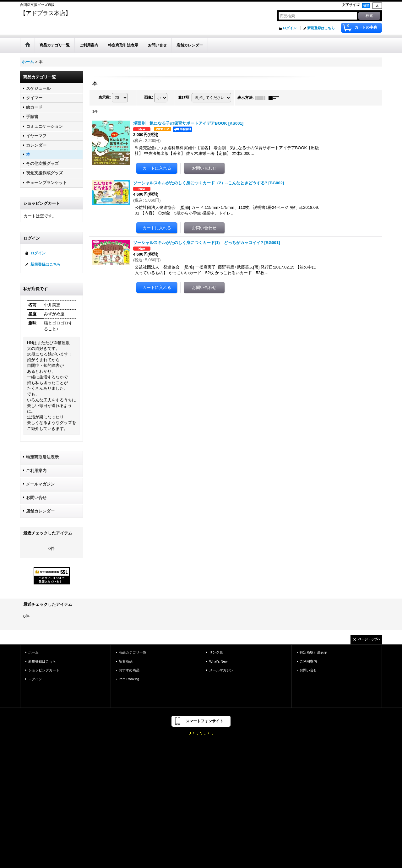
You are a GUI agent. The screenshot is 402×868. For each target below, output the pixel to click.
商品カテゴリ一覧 (133, 652)
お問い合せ (36, 498)
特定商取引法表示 (42, 457)
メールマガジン (40, 484)
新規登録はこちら (321, 28)
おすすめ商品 (129, 670)
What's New (218, 661)
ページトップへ (369, 639)
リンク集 (216, 652)
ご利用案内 (36, 471)
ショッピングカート (44, 670)
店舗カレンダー (40, 511)
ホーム (33, 652)
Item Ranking (129, 679)
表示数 (105, 97)
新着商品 (126, 661)
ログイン (290, 28)
